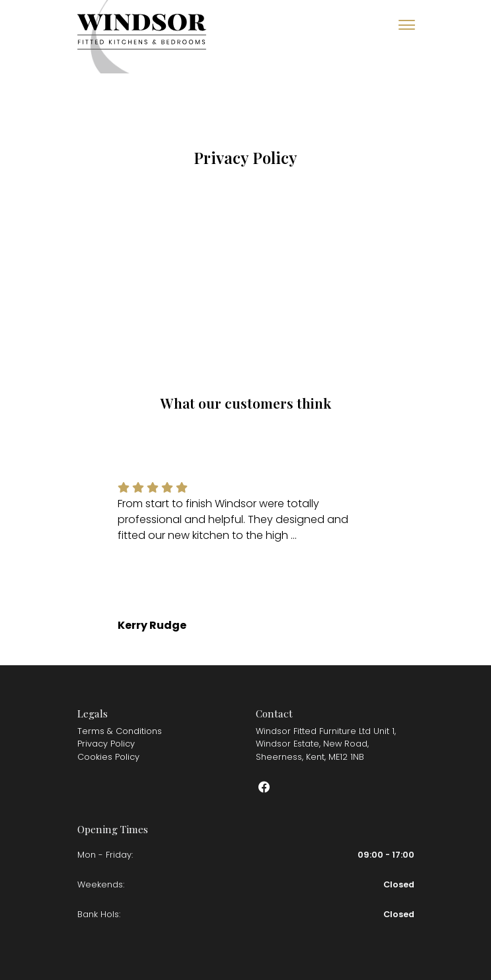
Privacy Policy (106, 744)
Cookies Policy (108, 757)
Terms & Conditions (120, 731)
